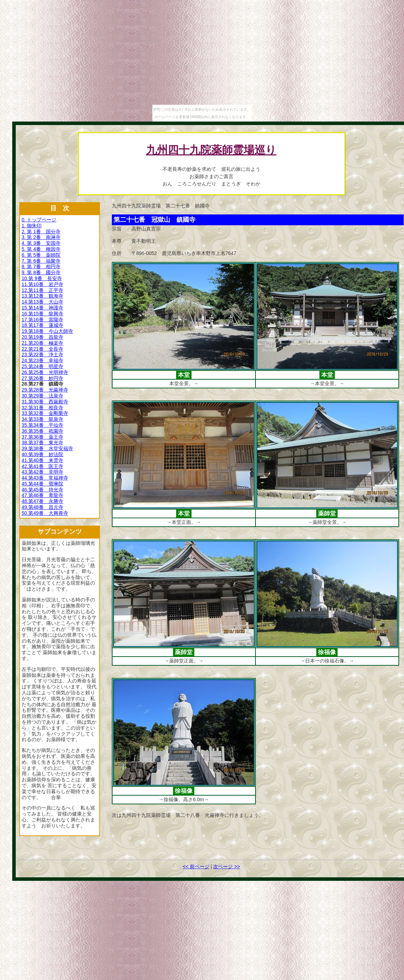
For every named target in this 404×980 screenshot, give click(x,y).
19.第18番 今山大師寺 (47, 331)
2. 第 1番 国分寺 (41, 232)
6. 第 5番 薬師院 (41, 255)
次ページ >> (226, 866)
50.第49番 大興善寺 (45, 513)
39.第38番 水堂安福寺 (47, 448)
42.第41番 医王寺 (42, 466)
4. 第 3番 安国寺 (41, 243)
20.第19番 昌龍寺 (42, 337)
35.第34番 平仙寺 (42, 425)
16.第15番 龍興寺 (42, 314)
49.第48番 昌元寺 (42, 507)
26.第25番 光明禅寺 (45, 372)
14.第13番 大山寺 (42, 302)
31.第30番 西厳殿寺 (45, 402)
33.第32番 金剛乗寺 (45, 413)
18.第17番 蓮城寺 (42, 325)
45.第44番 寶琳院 (42, 484)
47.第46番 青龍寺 (42, 495)
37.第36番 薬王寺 (42, 437)
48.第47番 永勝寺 (42, 501)
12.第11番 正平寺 (42, 290)
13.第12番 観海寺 (42, 296)
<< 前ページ (196, 866)
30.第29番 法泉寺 (42, 396)
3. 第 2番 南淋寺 (41, 237)
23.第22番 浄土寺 (42, 354)
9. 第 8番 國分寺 (41, 272)
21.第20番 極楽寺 (42, 343)
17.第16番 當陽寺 (42, 320)
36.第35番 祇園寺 (42, 431)
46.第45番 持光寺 (42, 490)
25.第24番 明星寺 (42, 366)
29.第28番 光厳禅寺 (45, 390)
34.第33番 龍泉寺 (42, 419)
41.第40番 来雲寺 (42, 460)
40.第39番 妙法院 (42, 454)
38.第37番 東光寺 (42, 443)
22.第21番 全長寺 (42, 349)
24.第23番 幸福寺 (42, 360)
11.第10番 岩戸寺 (42, 284)
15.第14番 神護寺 (42, 308)
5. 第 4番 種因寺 (41, 249)
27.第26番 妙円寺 (42, 378)
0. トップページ (39, 220)
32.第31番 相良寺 (42, 408)
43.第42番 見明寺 (42, 472)
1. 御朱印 (32, 226)
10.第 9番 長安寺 (42, 278)
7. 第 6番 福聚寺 (41, 261)
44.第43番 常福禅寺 (45, 478)
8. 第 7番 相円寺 (41, 266)
